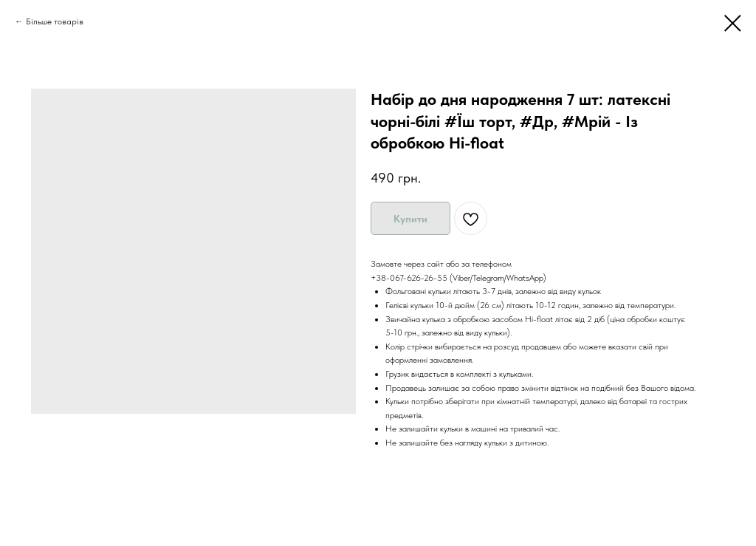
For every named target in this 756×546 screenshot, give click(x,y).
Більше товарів (55, 21)
